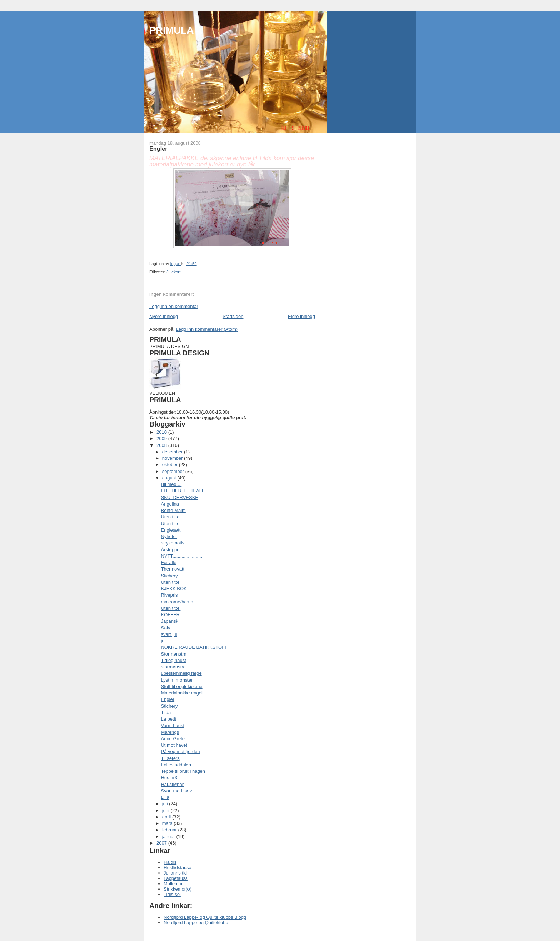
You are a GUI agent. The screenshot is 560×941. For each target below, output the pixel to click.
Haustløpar (172, 784)
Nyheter (169, 536)
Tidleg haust (173, 660)
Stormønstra (174, 654)
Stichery (169, 576)
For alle (168, 562)
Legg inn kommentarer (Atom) (207, 329)
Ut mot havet (174, 745)
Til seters (170, 758)
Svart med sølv (176, 791)
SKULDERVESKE (179, 497)
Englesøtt (171, 530)
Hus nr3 (169, 778)
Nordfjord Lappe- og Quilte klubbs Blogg (205, 917)
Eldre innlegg (301, 316)
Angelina (170, 504)
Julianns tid (175, 873)
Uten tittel (171, 517)
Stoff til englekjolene (181, 686)
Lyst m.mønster (177, 680)
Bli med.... (171, 484)
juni (166, 810)
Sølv (165, 628)
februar (170, 830)
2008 (162, 445)
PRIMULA (171, 30)
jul (163, 641)
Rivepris (169, 595)
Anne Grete (173, 739)
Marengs (170, 732)
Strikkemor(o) (177, 889)
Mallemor (173, 884)
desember (173, 452)
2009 (162, 439)
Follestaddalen (176, 765)
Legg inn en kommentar (174, 306)
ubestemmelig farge (181, 673)
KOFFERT (171, 615)
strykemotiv (172, 543)
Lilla (165, 797)
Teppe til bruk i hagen (183, 771)
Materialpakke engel (181, 693)
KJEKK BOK (174, 589)
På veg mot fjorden (180, 751)
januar (169, 837)
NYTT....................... (181, 556)
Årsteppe (170, 550)
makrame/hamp (177, 602)
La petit (168, 719)
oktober (171, 465)
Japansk (169, 621)
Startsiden (233, 316)
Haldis (170, 862)
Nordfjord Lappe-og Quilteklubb (196, 923)
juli (166, 804)
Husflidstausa (177, 868)
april (167, 817)
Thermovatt (172, 569)
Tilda (166, 713)
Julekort (174, 272)
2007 (162, 843)
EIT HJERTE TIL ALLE (184, 491)
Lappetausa (176, 878)
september (174, 471)
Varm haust (172, 725)
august (170, 478)
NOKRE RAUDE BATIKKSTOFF (194, 647)
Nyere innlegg (164, 316)
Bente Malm (173, 510)
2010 (162, 432)
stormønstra (173, 667)
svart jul (169, 634)
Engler (167, 699)
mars (168, 823)
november (173, 458)
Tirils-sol (172, 894)
